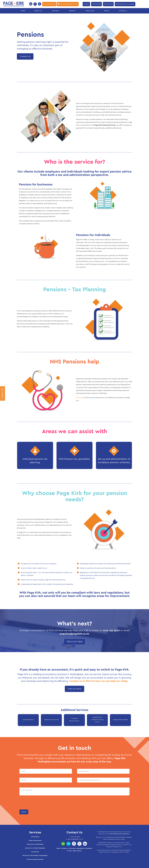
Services (56, 11)
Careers (86, 4)
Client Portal (108, 4)
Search (79, 851)
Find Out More (74, 689)
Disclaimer (88, 848)
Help (74, 851)
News (107, 11)
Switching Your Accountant (125, 4)
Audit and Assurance (35, 841)
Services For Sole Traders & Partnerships (35, 856)
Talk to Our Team (75, 642)
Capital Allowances (28, 720)
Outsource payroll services (35, 859)
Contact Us (25, 56)
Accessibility (80, 848)
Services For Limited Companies (35, 848)
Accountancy (35, 837)
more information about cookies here (119, 834)
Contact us (123, 11)
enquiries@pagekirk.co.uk (68, 4)
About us (38, 11)
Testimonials (96, 4)
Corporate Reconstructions (74, 720)
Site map (72, 848)
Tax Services (35, 852)
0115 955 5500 (49, 4)
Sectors (72, 11)
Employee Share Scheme (120, 720)
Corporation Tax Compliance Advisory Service (97, 720)
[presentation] (35, 803)
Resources (90, 11)
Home (23, 11)
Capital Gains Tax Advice (51, 720)
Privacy (69, 851)
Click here (80, 398)
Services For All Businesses (35, 844)
